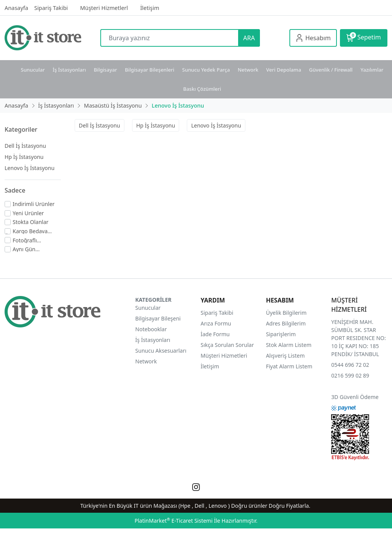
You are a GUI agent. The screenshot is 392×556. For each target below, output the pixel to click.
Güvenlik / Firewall (331, 70)
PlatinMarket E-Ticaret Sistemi (173, 521)
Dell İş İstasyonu (25, 146)
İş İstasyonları (69, 70)
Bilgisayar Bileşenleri (149, 70)
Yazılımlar (372, 70)
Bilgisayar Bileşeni (158, 318)
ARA (249, 38)
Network (248, 70)
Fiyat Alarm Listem (289, 366)
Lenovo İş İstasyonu (29, 168)
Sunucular (33, 70)
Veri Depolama (283, 70)
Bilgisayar (105, 70)
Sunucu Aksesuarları (161, 351)
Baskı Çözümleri (202, 89)
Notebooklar (151, 329)
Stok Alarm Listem (289, 345)
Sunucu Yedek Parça (206, 70)
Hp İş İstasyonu (24, 157)
